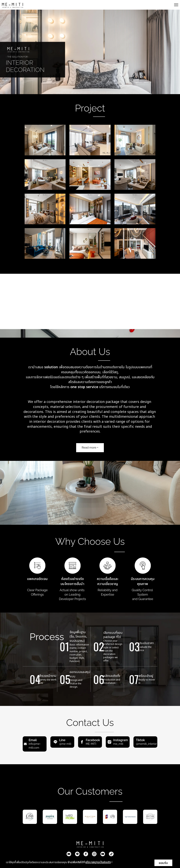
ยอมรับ (163, 863)
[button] (13, 52)
